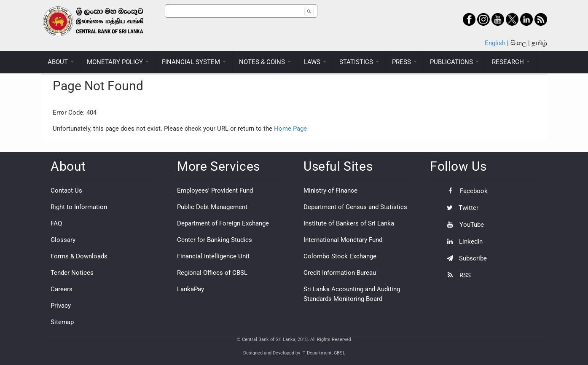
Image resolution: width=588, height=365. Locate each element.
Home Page (290, 129)
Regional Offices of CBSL (212, 273)
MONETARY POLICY (118, 62)
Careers (62, 289)
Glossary (63, 240)
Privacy (61, 306)
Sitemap (62, 322)
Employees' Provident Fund (215, 191)
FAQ (56, 223)
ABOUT (61, 62)
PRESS (404, 62)
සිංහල (518, 43)
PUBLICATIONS (454, 62)
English (495, 43)
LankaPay (191, 289)
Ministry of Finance (330, 191)
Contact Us (66, 191)
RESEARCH (511, 62)
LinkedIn (463, 242)
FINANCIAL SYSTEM (194, 62)
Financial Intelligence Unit (213, 256)
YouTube (463, 225)
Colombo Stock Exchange (340, 256)
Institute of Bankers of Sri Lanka (349, 223)
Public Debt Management (212, 207)
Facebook (465, 191)
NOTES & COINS (265, 62)
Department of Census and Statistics (355, 207)
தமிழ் (539, 43)
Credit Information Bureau (340, 273)
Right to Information (79, 207)
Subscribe (465, 258)
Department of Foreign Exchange (223, 223)
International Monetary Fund (343, 240)
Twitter (460, 208)
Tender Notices (72, 273)
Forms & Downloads (79, 256)
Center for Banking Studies (215, 240)
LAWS (315, 62)
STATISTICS (359, 62)
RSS (457, 275)
